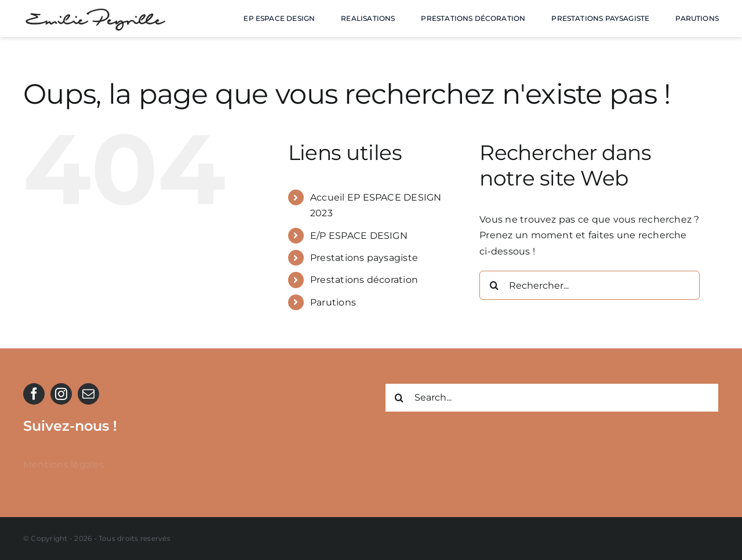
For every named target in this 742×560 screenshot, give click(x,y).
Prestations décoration (364, 280)
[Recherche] (494, 285)
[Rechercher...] (590, 285)
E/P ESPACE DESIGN (359, 236)
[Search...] (552, 398)
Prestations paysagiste (364, 258)
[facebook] (34, 394)
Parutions (333, 302)
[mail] (88, 394)
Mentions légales (64, 465)
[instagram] (61, 394)
